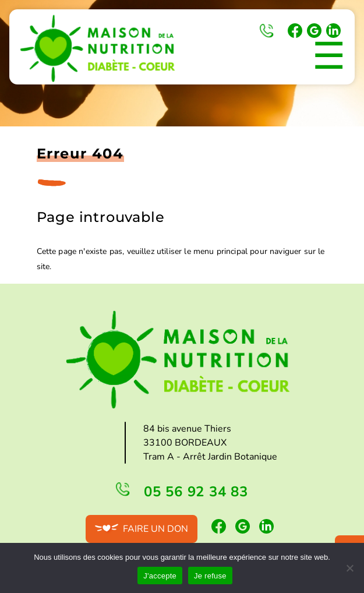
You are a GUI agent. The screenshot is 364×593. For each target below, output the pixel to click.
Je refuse (210, 576)
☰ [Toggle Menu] (329, 57)
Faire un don (156, 529)
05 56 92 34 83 (267, 31)
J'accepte (160, 576)
